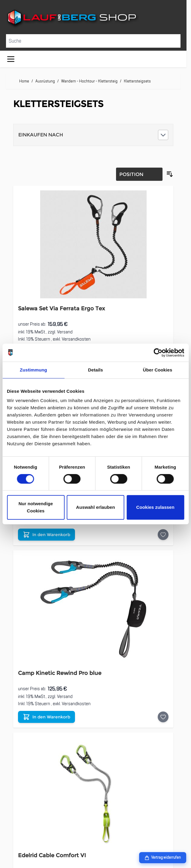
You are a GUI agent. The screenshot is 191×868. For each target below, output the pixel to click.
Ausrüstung (45, 81)
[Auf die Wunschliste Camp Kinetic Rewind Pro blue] (163, 717)
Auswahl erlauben (96, 507)
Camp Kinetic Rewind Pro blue (60, 673)
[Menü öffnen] (11, 59)
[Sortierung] (139, 174)
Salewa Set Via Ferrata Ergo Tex (61, 309)
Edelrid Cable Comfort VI (52, 855)
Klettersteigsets (137, 81)
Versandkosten (76, 339)
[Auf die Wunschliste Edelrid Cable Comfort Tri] (163, 535)
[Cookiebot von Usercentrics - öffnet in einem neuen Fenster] (158, 353)
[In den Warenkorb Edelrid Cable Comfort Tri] (46, 535)
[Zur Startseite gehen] (93, 19)
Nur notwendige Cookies (36, 507)
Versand (65, 332)
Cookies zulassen (155, 507)
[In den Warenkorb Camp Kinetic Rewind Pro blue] (46, 717)
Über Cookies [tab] (158, 370)
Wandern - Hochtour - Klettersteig (89, 81)
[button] (93, 135)
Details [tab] (96, 370)
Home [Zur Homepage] (24, 81)
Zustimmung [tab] (33, 370)
